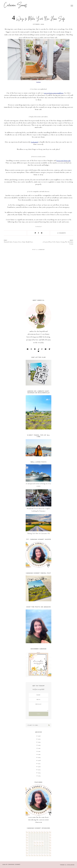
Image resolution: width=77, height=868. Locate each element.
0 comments (62, 233)
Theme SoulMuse (67, 865)
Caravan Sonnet (15, 6)
